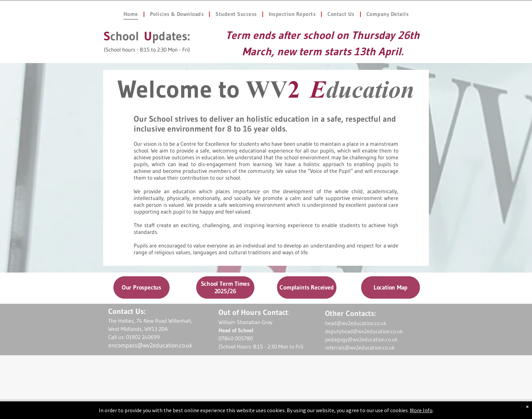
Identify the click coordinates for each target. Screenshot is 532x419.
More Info (421, 410)
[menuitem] (132, 14)
